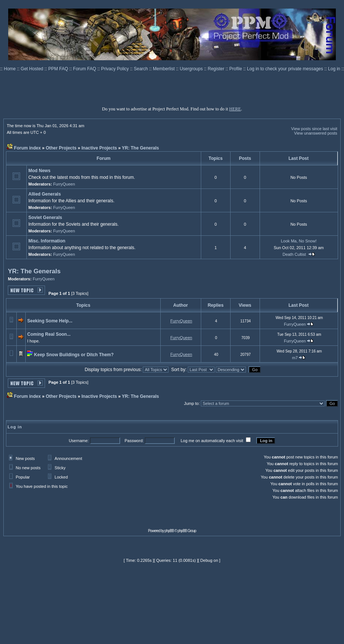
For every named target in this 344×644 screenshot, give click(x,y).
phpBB (169, 531)
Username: (79, 441)
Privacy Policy (116, 69)
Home (10, 69)
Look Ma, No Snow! (299, 241)
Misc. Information (47, 241)
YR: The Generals (141, 148)
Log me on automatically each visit (212, 441)
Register (217, 69)
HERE (235, 109)
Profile (236, 69)
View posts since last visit (314, 129)
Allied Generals (44, 194)
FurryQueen (64, 184)
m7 (295, 358)
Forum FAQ (85, 69)
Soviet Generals (45, 218)
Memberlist (164, 69)
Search (142, 69)
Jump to (191, 403)
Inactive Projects (99, 148)
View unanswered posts (316, 133)
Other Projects (61, 148)
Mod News (39, 171)
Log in (334, 69)
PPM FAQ (59, 69)
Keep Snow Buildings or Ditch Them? (74, 355)
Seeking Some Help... (50, 321)
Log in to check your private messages (286, 69)
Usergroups (192, 69)
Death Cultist (294, 254)
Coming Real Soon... (49, 334)
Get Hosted (33, 69)
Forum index (28, 148)
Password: (134, 441)
